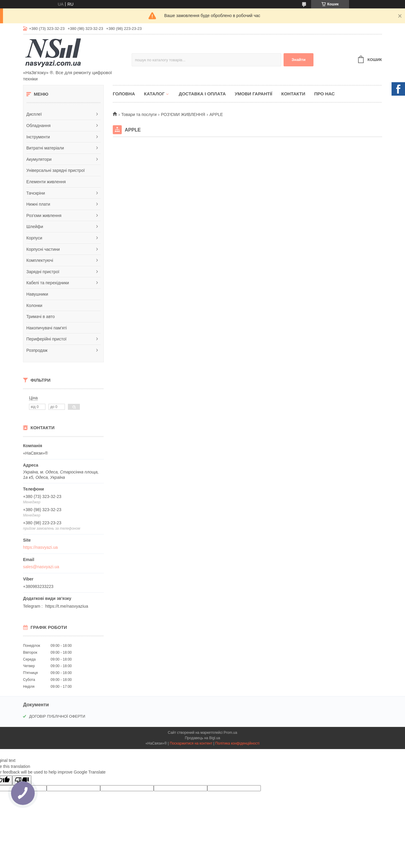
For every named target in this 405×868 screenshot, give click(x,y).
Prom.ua (230, 733)
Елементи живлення (46, 182)
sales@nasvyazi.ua (41, 567)
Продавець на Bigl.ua (202, 738)
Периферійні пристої (46, 339)
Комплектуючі (40, 260)
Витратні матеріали (45, 148)
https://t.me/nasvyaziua (67, 606)
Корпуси (34, 238)
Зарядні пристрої (43, 272)
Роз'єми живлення (44, 216)
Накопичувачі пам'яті (47, 328)
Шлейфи (35, 227)
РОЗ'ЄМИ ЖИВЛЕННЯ (183, 114)
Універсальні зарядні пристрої (55, 170)
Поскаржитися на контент (191, 743)
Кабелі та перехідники (48, 283)
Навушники (37, 294)
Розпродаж (37, 350)
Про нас (324, 94)
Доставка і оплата (202, 94)
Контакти (293, 94)
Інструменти (38, 137)
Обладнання (38, 126)
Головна (124, 94)
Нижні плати (38, 204)
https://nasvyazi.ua (40, 547)
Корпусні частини (43, 249)
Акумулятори (39, 159)
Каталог (154, 94)
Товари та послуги (139, 114)
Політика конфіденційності (237, 743)
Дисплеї (34, 114)
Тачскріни (36, 193)
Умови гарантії (254, 94)
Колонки (34, 305)
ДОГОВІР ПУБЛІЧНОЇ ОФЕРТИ (57, 716)
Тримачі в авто (41, 317)
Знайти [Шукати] (299, 60)
